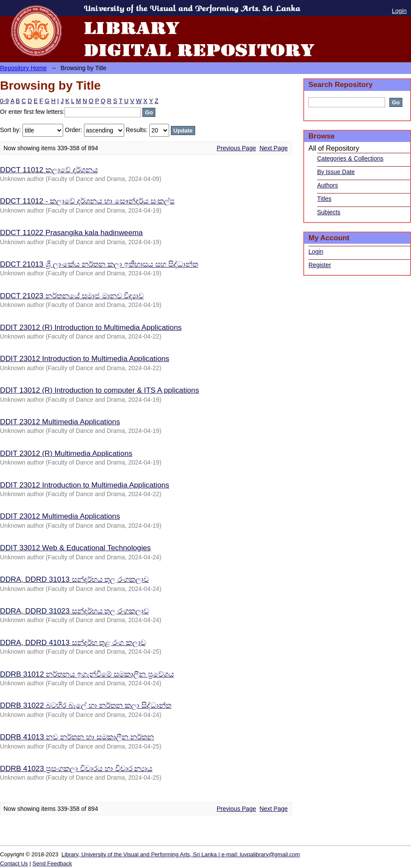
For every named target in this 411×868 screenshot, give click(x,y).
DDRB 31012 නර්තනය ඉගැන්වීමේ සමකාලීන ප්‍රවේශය (87, 674)
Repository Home (23, 68)
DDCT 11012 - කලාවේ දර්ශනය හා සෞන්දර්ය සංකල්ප (87, 201)
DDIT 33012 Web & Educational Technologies (75, 548)
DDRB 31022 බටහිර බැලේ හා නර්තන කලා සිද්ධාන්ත (86, 705)
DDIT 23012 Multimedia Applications (60, 422)
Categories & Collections (350, 158)
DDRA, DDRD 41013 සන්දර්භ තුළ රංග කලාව (73, 642)
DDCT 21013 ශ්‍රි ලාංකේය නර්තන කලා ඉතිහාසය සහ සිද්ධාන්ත (99, 264)
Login (399, 11)
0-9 (4, 101)
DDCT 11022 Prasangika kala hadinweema (71, 232)
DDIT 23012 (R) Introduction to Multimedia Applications (91, 327)
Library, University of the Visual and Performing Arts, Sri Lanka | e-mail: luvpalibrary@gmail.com (181, 854)
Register (320, 265)
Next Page (274, 148)
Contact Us (14, 863)
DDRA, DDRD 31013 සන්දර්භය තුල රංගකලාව (74, 579)
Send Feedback (52, 863)
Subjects (329, 212)
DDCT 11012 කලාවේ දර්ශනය (49, 170)
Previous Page (236, 148)
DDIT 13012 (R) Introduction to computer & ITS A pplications (100, 390)
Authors (328, 185)
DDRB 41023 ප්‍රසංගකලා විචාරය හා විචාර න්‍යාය (76, 768)
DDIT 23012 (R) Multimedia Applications (66, 453)
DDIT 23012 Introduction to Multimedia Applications (85, 358)
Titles (324, 199)
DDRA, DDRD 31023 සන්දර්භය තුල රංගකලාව (74, 611)
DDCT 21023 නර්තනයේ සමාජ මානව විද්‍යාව (72, 296)
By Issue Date (336, 172)
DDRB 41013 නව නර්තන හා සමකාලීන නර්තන (77, 737)
